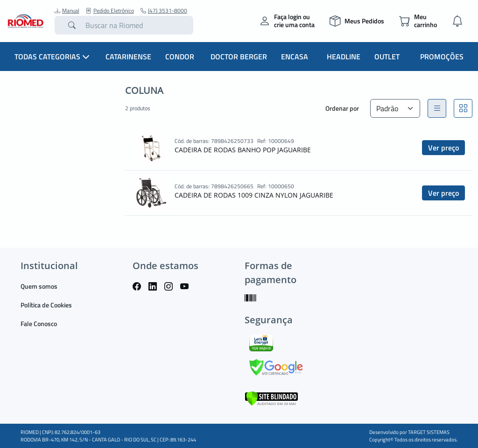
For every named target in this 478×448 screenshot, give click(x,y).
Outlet (387, 57)
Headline (344, 57)
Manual (67, 11)
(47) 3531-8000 (164, 11)
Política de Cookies (46, 305)
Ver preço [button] (443, 148)
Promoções (442, 57)
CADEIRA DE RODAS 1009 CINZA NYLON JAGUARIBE (254, 195)
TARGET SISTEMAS (429, 432)
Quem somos (39, 286)
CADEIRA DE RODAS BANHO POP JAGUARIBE (243, 150)
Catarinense (128, 57)
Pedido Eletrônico (110, 11)
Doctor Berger (239, 57)
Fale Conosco (39, 324)
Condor (180, 57)
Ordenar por (342, 108)
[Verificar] (271, 398)
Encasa (295, 57)
